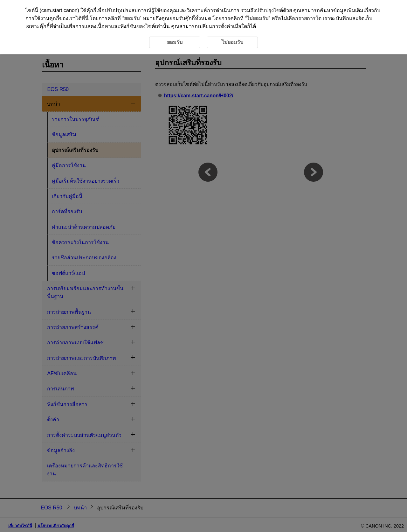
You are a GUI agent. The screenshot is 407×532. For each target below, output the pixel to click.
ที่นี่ (85, 18)
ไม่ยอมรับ (258, 18)
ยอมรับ (132, 18)
